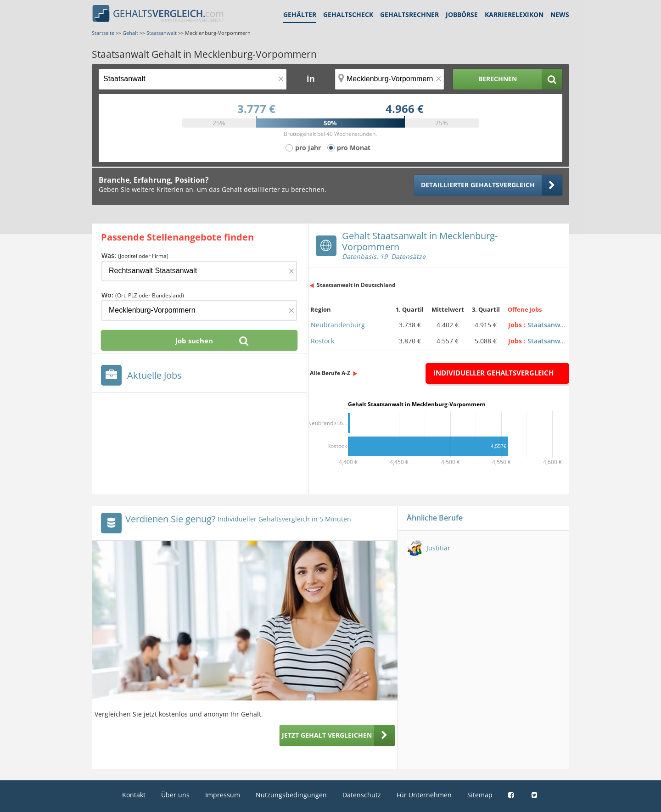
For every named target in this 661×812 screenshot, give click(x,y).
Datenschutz (362, 795)
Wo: (143, 295)
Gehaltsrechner (409, 14)
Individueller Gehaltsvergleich (493, 373)
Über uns (175, 795)
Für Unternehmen (424, 795)
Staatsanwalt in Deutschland (356, 285)
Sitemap (480, 795)
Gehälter (300, 14)
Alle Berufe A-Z (330, 373)
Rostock (322, 341)
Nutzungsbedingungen (291, 795)
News (560, 14)
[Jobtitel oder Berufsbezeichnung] (193, 79)
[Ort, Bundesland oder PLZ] (390, 79)
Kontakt (134, 795)
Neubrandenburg (338, 325)
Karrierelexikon (514, 14)
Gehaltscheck (348, 14)
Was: (135, 255)
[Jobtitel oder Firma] (199, 271)
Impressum (223, 795)
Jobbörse (462, 14)
